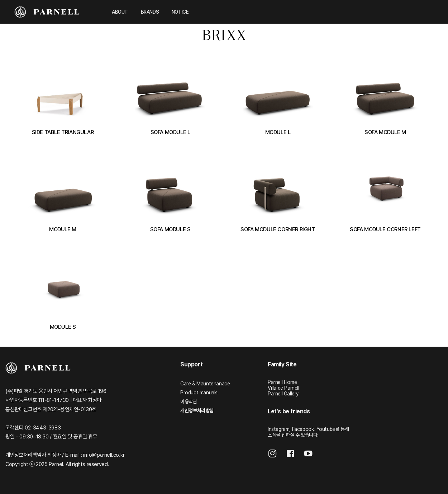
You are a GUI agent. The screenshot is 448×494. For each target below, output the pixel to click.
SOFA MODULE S (170, 229)
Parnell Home (282, 382)
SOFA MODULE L (170, 132)
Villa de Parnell (283, 388)
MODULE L (278, 132)
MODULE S (63, 327)
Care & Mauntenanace (205, 384)
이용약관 (189, 402)
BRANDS (150, 12)
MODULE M (63, 229)
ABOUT (120, 12)
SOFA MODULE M (385, 132)
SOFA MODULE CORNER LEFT (385, 229)
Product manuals (199, 393)
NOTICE (180, 12)
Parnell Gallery (283, 394)
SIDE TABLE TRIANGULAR (63, 132)
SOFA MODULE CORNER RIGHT (278, 229)
